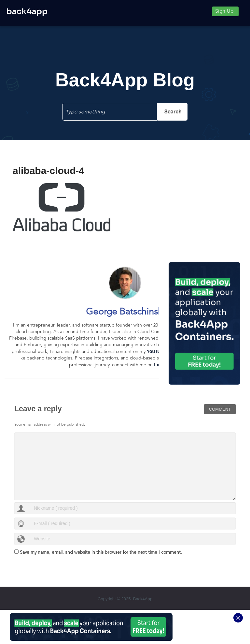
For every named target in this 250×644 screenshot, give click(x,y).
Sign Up (224, 11)
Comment (220, 409)
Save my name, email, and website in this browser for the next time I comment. (101, 552)
